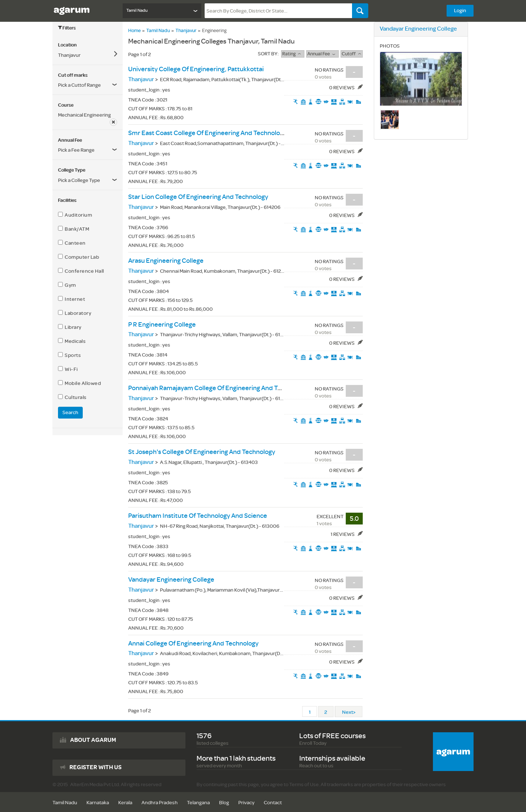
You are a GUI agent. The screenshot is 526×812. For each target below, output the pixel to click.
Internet (71, 299)
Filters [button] (67, 28)
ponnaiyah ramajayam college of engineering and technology (218, 388)
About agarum (93, 740)
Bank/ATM (74, 229)
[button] (88, 150)
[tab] (88, 45)
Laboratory (75, 313)
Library (70, 327)
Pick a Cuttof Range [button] (79, 85)
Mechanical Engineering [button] (84, 115)
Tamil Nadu (158, 31)
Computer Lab (78, 257)
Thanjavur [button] (69, 55)
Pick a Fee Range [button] (76, 150)
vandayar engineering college (171, 580)
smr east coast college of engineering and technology (207, 133)
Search (70, 412)
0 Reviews (346, 88)
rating (293, 54)
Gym (67, 285)
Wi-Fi (68, 369)
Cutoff (351, 54)
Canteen (72, 243)
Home (134, 31)
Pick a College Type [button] (79, 180)
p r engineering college (162, 325)
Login (460, 11)
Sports (69, 355)
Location (67, 45)
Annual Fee (322, 54)
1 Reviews (347, 534)
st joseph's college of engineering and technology (202, 452)
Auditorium (75, 215)
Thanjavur (186, 31)
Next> (349, 712)
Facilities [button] (67, 200)
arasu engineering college (166, 261)
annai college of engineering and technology (193, 644)
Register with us (95, 767)
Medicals (72, 341)
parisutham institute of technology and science (198, 516)
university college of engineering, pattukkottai (196, 69)
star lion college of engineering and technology (198, 197)
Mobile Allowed (79, 383)
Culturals (72, 397)
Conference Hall (81, 271)
